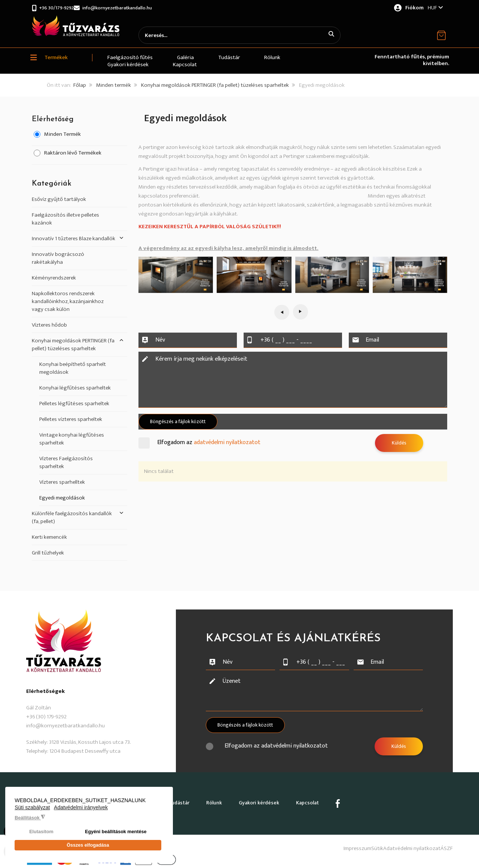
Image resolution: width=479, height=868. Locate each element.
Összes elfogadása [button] (88, 847)
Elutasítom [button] (41, 835)
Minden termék (114, 85)
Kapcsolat (318, 799)
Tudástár (180, 799)
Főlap (80, 85)
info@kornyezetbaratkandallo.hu (132, 8)
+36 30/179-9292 (59, 8)
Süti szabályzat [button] (32, 811)
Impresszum (325, 841)
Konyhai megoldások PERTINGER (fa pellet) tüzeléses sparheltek (215, 85)
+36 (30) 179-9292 (46, 717)
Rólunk (219, 799)
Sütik (356, 841)
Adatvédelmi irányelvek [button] (81, 811)
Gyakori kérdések (266, 799)
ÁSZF (447, 841)
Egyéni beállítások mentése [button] (116, 835)
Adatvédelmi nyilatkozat (401, 841)
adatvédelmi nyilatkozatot (227, 443)
